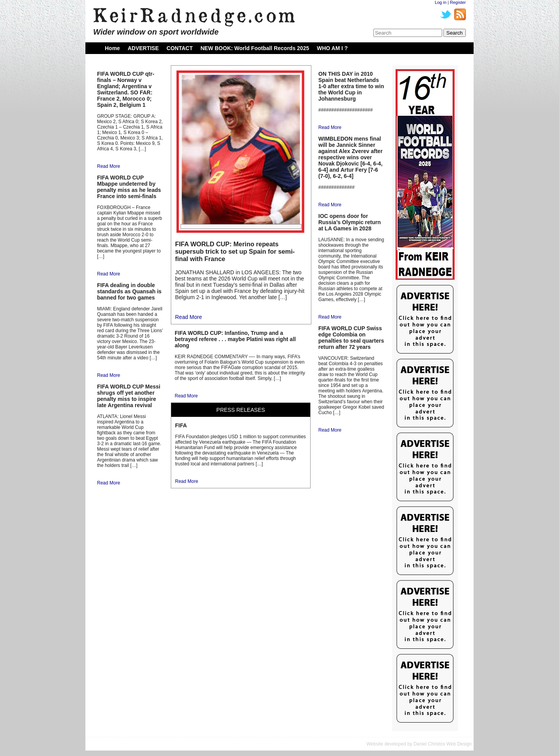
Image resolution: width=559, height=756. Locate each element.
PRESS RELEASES (240, 410)
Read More (109, 166)
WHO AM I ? (332, 48)
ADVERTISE (143, 48)
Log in (441, 2)
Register (458, 2)
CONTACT (180, 48)
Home (112, 48)
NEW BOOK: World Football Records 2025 (255, 48)
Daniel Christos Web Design (443, 744)
